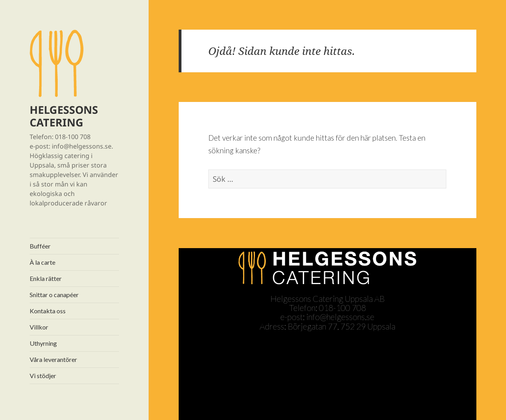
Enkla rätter (46, 278)
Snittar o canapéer (54, 295)
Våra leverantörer (53, 359)
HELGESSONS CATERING (64, 116)
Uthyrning (43, 343)
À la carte (42, 262)
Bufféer (40, 246)
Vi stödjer (43, 376)
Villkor (39, 327)
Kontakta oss (48, 311)
